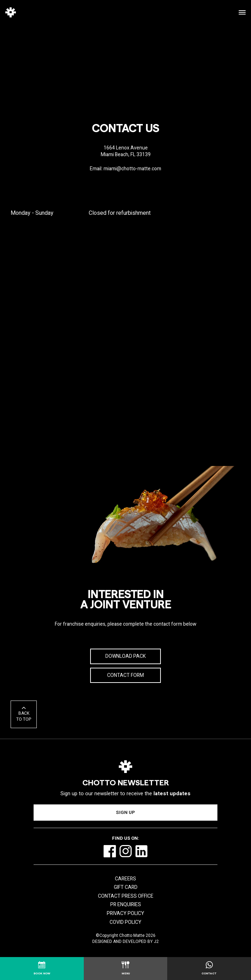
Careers (125, 879)
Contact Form (125, 675)
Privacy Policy (125, 913)
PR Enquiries (126, 905)
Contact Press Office (126, 896)
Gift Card (126, 887)
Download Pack (125, 656)
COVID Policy (125, 922)
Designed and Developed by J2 (125, 941)
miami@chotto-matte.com (132, 169)
